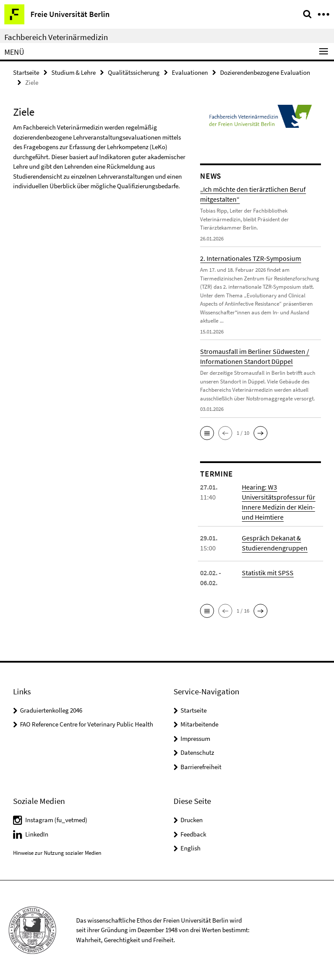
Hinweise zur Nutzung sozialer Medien (57, 853)
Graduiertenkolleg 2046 (51, 710)
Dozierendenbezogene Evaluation (265, 72)
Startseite (26, 72)
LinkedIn (37, 834)
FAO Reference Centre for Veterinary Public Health (87, 724)
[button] (207, 433)
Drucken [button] (192, 820)
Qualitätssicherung (134, 72)
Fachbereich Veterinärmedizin (56, 37)
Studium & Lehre (73, 72)
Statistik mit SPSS (268, 573)
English (190, 848)
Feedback (193, 834)
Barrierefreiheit (201, 767)
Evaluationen (190, 72)
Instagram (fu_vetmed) (56, 820)
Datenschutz (197, 752)
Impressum (195, 738)
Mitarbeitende (199, 724)
